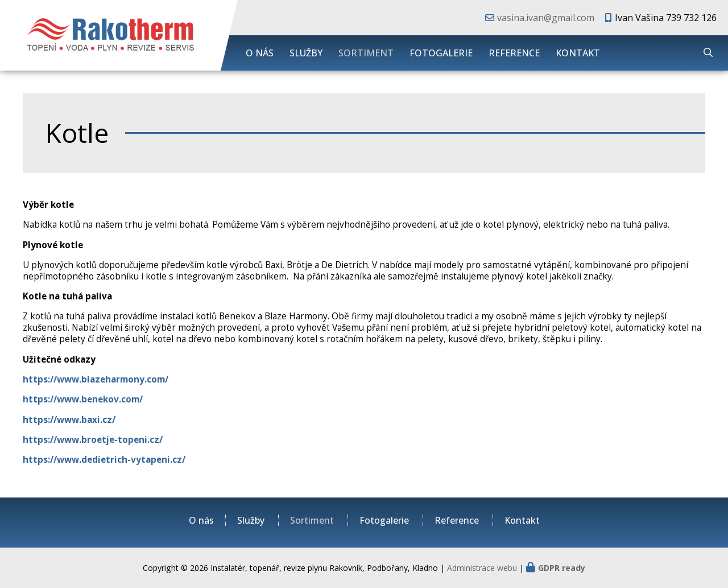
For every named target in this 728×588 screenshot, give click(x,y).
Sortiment (366, 53)
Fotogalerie (441, 53)
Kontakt (578, 53)
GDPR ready (562, 568)
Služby (306, 53)
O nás (260, 53)
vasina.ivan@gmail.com (546, 18)
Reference (514, 53)
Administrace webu (482, 568)
